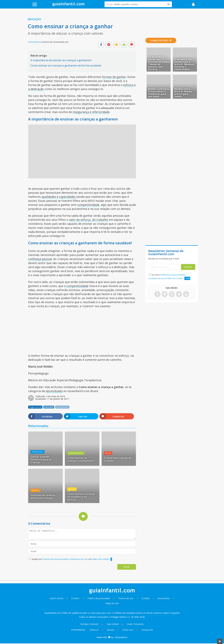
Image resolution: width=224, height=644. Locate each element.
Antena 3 (94, 630)
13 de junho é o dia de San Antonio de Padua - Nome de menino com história (159, 63)
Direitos (35, 490)
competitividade (88, 205)
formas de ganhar (114, 77)
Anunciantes (164, 598)
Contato (146, 598)
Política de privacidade (99, 598)
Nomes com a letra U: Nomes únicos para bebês (183, 93)
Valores (72, 489)
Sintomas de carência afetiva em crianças (43, 497)
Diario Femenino (135, 624)
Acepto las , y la (71, 559)
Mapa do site (112, 603)
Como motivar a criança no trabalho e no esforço (81, 497)
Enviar (127, 567)
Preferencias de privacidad (55, 559)
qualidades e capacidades (59, 197)
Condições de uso (156, 278)
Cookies (76, 598)
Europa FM (147, 630)
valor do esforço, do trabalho (89, 220)
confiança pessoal (40, 259)
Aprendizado (54, 391)
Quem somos (57, 598)
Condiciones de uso (78, 559)
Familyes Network (89, 624)
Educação (34, 19)
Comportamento (76, 453)
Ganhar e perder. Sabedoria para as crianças (41, 459)
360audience (121, 637)
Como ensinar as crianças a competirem (80, 459)
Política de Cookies (100, 559)
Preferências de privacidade (173, 275)
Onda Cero (128, 630)
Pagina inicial (35, 407)
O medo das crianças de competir (118, 459)
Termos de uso (126, 598)
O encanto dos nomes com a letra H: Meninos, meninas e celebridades (185, 64)
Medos (108, 453)
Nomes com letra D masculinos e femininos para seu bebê (158, 93)
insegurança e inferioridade (91, 112)
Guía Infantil (113, 624)
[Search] (168, 4)
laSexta (111, 630)
